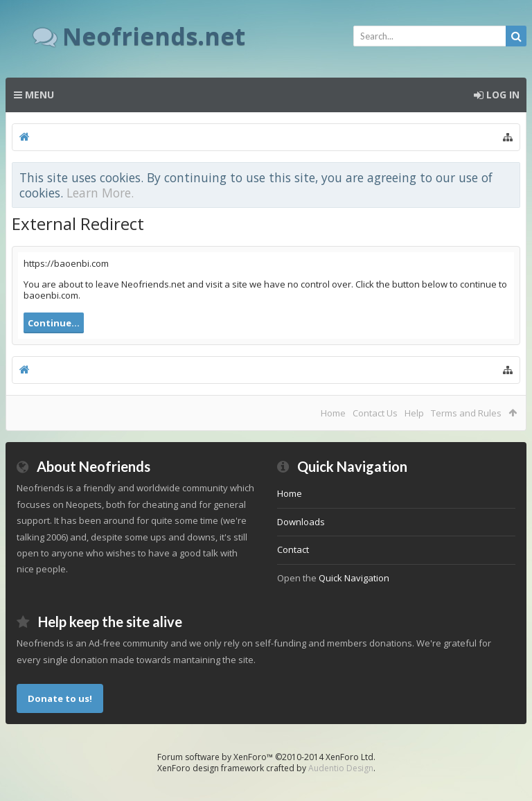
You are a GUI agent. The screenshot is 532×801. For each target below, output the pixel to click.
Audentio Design (341, 768)
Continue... (54, 323)
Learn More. (100, 193)
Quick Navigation (354, 578)
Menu (34, 95)
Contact (293, 549)
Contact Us (375, 413)
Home (333, 413)
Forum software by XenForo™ (266, 757)
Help (414, 413)
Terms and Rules (466, 413)
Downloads (301, 522)
